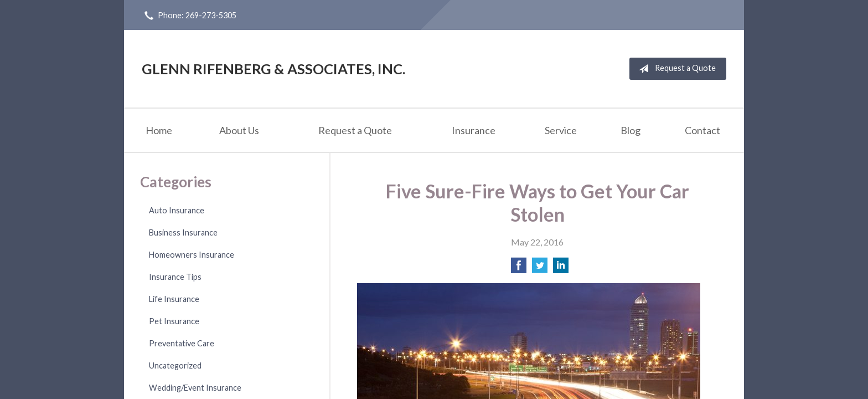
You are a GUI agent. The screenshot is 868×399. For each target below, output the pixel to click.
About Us (239, 130)
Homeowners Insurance (192, 255)
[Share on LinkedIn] (561, 268)
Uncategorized (175, 365)
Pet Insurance (174, 321)
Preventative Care (182, 343)
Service (561, 130)
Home (159, 130)
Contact (702, 130)
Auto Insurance (177, 210)
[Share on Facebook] (519, 268)
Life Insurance (174, 299)
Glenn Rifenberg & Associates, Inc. (273, 69)
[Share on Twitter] (540, 268)
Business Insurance (183, 232)
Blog (631, 130)
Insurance (474, 130)
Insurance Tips (175, 277)
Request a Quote (675, 69)
